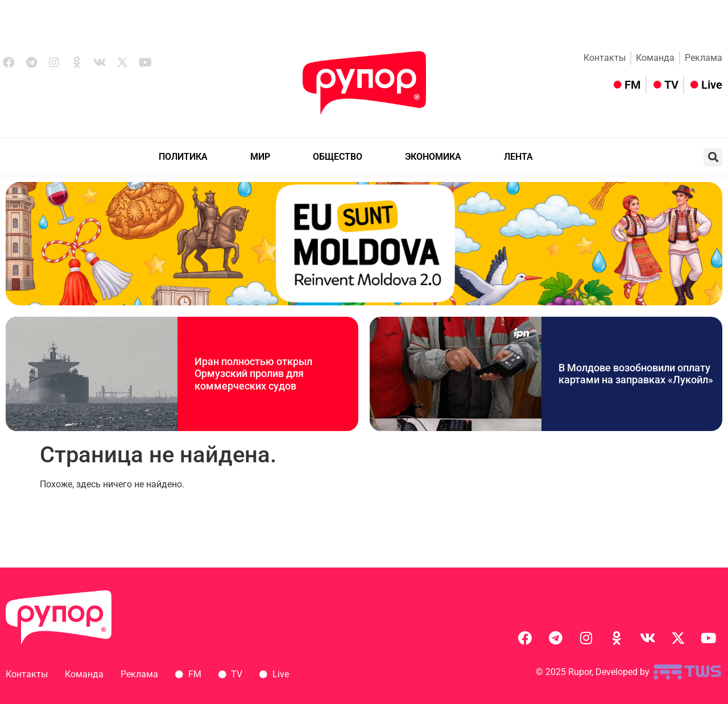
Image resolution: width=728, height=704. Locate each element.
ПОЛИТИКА (183, 157)
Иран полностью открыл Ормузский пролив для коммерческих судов (253, 374)
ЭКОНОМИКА (433, 157)
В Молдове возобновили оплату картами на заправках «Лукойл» (636, 374)
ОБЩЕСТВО (338, 157)
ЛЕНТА (518, 157)
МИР (260, 157)
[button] (713, 157)
